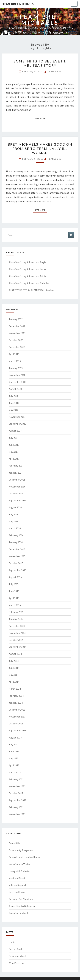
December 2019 (17, 347)
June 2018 (14, 403)
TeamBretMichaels (19, 913)
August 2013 (15, 738)
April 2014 (14, 682)
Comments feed (17, 956)
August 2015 (15, 577)
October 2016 (16, 493)
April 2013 (14, 765)
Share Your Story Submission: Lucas (27, 269)
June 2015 (14, 591)
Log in (12, 942)
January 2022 (16, 319)
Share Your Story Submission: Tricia (27, 276)
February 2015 (16, 612)
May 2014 (14, 675)
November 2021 (17, 333)
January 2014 (16, 703)
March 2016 (15, 528)
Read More (41, 118)
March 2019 (15, 361)
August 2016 (15, 507)
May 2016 (14, 521)
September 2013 (17, 730)
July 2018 (14, 396)
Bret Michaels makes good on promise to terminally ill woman (40, 148)
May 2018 (14, 410)
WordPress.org (17, 963)
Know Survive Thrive (19, 864)
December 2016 (17, 480)
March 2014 (15, 689)
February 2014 (16, 696)
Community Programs (21, 850)
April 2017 (14, 459)
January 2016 (16, 542)
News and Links (17, 892)
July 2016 (14, 514)
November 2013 (17, 717)
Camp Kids (14, 843)
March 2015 (15, 605)
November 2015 (17, 556)
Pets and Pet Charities (21, 899)
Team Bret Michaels (18, 4)
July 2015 (14, 584)
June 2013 (14, 751)
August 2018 (15, 389)
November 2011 (17, 814)
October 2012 (16, 793)
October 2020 (16, 340)
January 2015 (16, 619)
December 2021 (17, 326)
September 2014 (17, 647)
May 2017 (14, 452)
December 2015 (17, 549)
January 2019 (16, 368)
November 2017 (17, 417)
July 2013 (14, 744)
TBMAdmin (54, 72)
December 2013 (17, 710)
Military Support (17, 885)
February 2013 (16, 779)
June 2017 (14, 445)
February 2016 (16, 535)
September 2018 (17, 382)
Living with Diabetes (20, 871)
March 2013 (15, 772)
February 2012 (16, 807)
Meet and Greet (17, 878)
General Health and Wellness (24, 857)
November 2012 (17, 786)
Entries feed (15, 949)
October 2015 (16, 563)
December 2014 (17, 626)
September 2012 (17, 800)
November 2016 (17, 487)
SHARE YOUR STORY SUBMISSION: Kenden (31, 290)
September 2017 (17, 424)
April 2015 (14, 598)
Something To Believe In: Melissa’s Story (40, 63)
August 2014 (15, 654)
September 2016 (17, 500)
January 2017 (16, 473)
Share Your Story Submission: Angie (27, 262)
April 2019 (14, 354)
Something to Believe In (22, 906)
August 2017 (15, 431)
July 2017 (14, 438)
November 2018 (17, 375)
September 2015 (17, 570)
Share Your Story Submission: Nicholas (29, 283)
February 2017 (16, 466)
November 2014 (17, 633)
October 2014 (16, 640)
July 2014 (14, 661)
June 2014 (14, 668)
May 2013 (14, 758)
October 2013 (16, 723)
